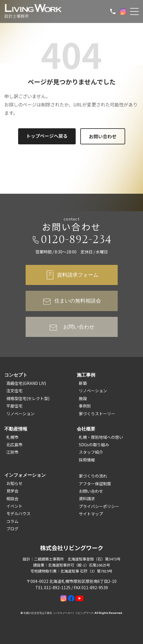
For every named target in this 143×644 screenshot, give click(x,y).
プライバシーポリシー (99, 506)
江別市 (12, 452)
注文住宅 (14, 391)
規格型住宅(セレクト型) (28, 398)
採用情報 (87, 460)
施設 (83, 398)
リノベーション (20, 414)
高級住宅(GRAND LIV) (26, 383)
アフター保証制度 (95, 484)
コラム (12, 521)
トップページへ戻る (47, 136)
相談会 (12, 498)
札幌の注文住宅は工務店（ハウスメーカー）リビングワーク (59, 613)
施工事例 (86, 375)
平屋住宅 (14, 406)
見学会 (12, 491)
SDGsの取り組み (94, 445)
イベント (14, 506)
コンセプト (16, 375)
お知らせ (14, 483)
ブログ (12, 529)
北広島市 (14, 445)
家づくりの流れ (93, 476)
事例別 (85, 406)
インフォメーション (25, 475)
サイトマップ (91, 514)
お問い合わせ (103, 136)
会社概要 (86, 429)
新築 (83, 383)
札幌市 (12, 437)
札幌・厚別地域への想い (101, 437)
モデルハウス (18, 513)
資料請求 (87, 498)
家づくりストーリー (97, 414)
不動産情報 (16, 429)
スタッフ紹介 (91, 452)
